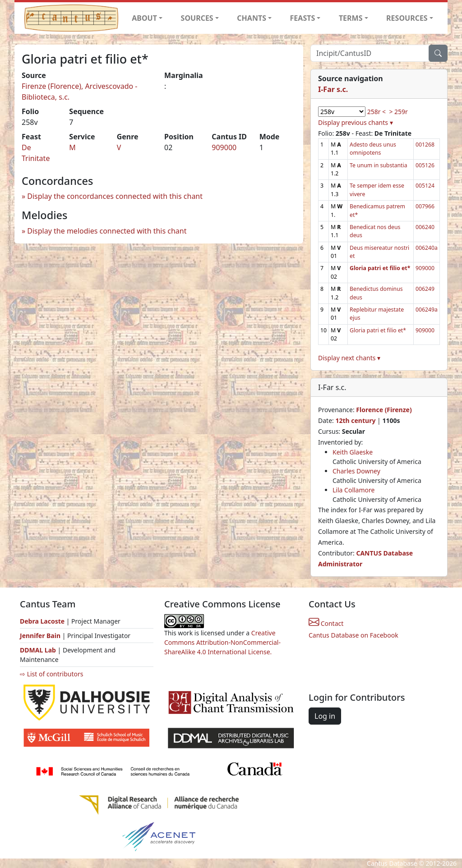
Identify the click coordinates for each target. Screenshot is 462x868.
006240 (425, 227)
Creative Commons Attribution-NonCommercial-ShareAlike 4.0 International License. (222, 642)
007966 (425, 206)
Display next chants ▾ (349, 358)
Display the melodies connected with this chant (107, 231)
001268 (425, 145)
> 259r (398, 112)
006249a (427, 310)
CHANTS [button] (252, 18)
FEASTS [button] (303, 18)
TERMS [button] (351, 18)
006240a (427, 248)
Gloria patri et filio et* (378, 330)
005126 (425, 165)
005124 (425, 186)
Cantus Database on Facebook (353, 635)
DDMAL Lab (38, 650)
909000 (224, 147)
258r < (377, 112)
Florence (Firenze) (384, 410)
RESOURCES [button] (407, 18)
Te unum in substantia (378, 165)
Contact (326, 623)
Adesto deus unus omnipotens (373, 149)
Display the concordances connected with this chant (115, 196)
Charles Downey (356, 471)
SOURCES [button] (197, 18)
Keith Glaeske (353, 452)
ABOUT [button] (144, 18)
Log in (325, 716)
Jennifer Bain (41, 636)
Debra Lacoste (42, 621)
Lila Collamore (353, 490)
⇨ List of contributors (51, 674)
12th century (355, 420)
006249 (425, 289)
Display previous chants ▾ (356, 122)
